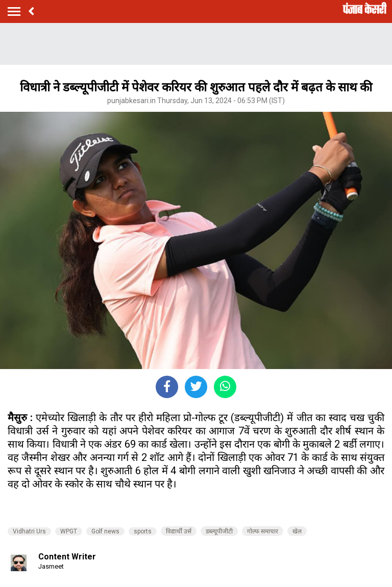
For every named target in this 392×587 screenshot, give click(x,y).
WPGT (69, 531)
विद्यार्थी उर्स (179, 531)
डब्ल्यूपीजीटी (219, 531)
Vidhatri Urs (29, 531)
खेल (297, 531)
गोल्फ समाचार (263, 531)
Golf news (105, 531)
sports (143, 531)
